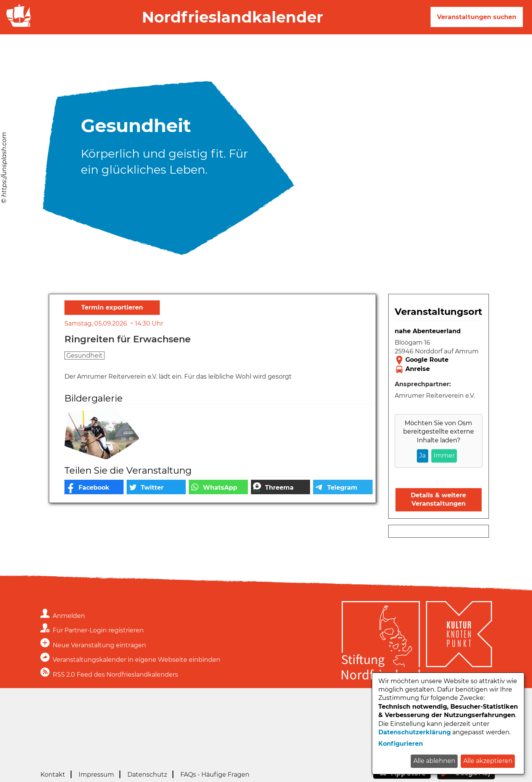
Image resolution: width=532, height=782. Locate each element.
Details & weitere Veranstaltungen (438, 499)
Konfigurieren (401, 744)
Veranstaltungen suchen (477, 17)
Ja (422, 455)
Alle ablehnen (434, 761)
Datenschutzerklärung (415, 732)
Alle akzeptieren (488, 761)
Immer (444, 455)
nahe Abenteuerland (428, 331)
